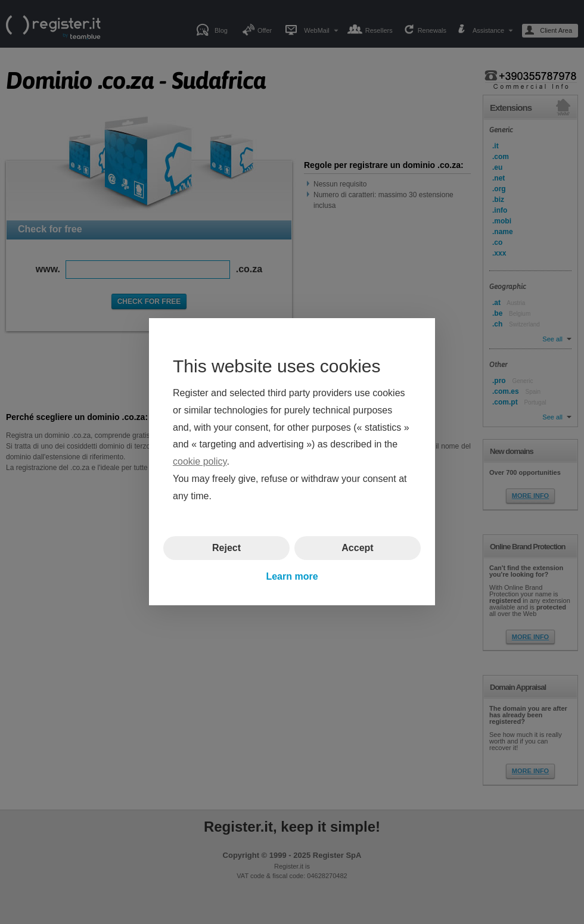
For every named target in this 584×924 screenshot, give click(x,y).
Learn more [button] (292, 576)
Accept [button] (357, 548)
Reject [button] (226, 548)
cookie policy (200, 462)
